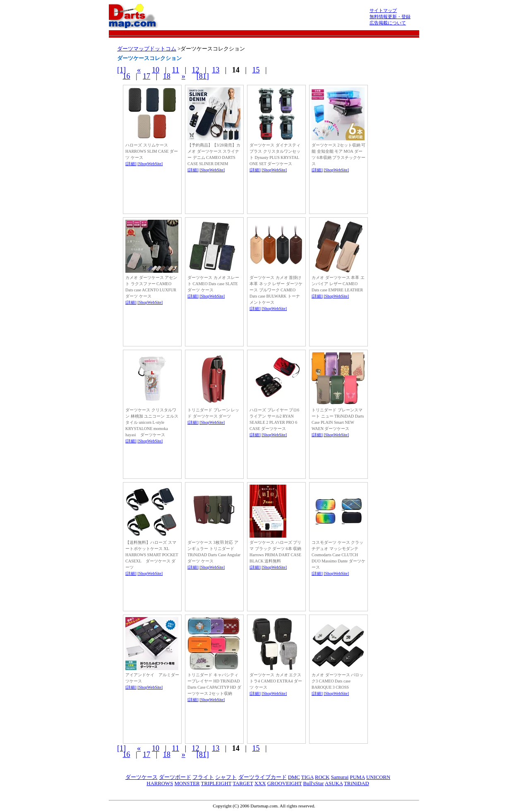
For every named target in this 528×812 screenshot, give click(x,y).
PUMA (358, 777)
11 (176, 70)
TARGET (243, 783)
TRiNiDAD (356, 783)
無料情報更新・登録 (390, 17)
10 (156, 70)
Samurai (340, 777)
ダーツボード (175, 777)
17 (146, 76)
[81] (203, 76)
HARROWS (160, 783)
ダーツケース (142, 777)
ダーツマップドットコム (147, 49)
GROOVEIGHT (285, 783)
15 (256, 70)
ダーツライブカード (263, 777)
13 (216, 70)
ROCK (322, 777)
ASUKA (334, 783)
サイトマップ (383, 10)
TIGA (307, 777)
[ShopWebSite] (150, 164)
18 (167, 76)
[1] (121, 70)
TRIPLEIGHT (216, 783)
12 (196, 70)
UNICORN (378, 777)
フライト (203, 777)
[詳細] (131, 164)
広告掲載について (388, 23)
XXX (260, 783)
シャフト (226, 777)
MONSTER (187, 783)
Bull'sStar (313, 783)
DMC (294, 777)
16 (127, 76)
